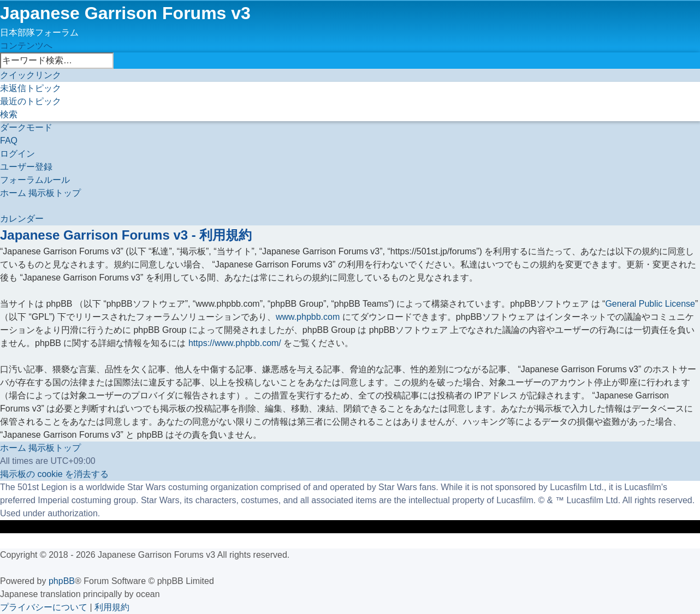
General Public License (650, 304)
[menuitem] (31, 88)
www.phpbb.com (308, 317)
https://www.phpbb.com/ (235, 343)
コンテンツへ (26, 46)
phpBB (62, 581)
